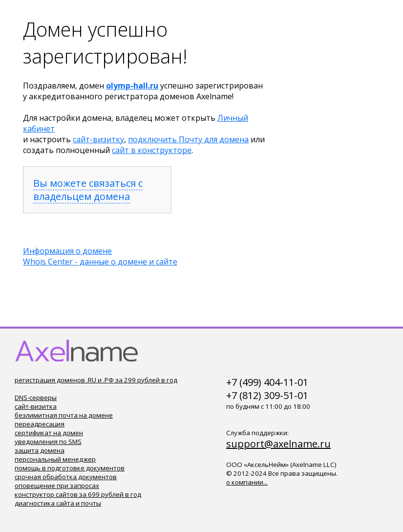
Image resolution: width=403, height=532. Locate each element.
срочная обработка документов (66, 477)
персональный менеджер (55, 459)
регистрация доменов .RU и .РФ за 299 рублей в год (96, 380)
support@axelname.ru (278, 444)
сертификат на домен (49, 433)
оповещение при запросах (57, 486)
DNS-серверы (36, 398)
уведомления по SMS (48, 442)
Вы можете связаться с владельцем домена (88, 190)
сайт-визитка (36, 406)
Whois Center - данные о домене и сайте (100, 262)
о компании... (247, 482)
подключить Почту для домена (188, 139)
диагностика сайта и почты (58, 503)
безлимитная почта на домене (64, 415)
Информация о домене (67, 251)
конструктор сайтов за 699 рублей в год (78, 494)
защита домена (40, 450)
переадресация (40, 424)
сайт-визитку (98, 139)
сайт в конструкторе (152, 150)
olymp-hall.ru (132, 86)
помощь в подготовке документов (70, 468)
